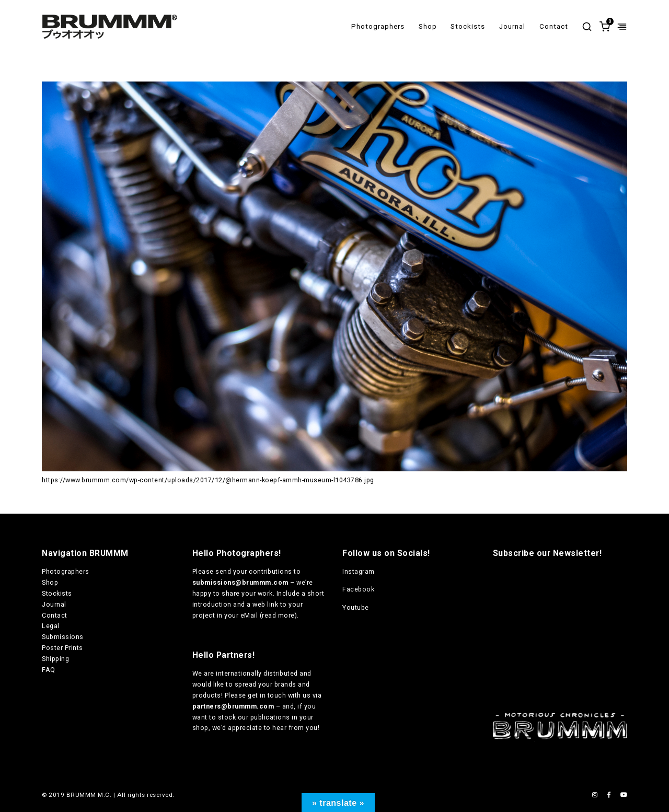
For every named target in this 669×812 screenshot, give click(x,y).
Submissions (63, 637)
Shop (428, 26)
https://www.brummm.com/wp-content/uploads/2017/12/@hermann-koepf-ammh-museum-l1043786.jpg (208, 480)
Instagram (359, 571)
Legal (51, 626)
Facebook (358, 589)
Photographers (378, 26)
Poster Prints (62, 648)
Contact (554, 26)
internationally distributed (257, 673)
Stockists (468, 26)
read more (278, 615)
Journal (512, 26)
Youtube (356, 607)
